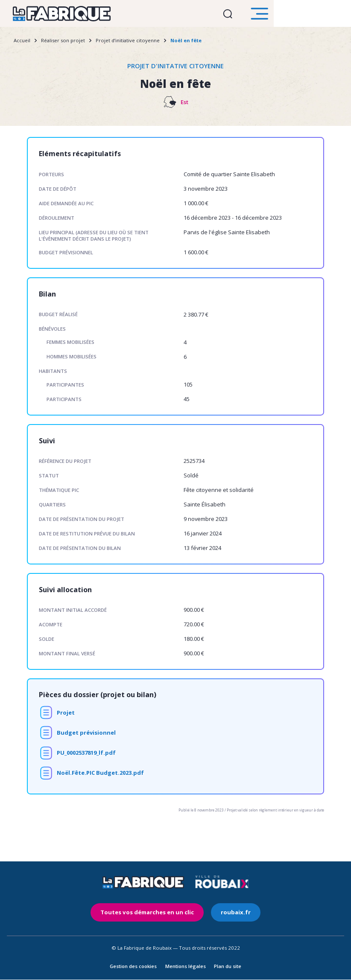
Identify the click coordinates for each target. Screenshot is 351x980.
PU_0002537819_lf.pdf (86, 756)
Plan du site (228, 967)
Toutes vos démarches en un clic (151, 914)
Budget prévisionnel (86, 735)
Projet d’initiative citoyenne (128, 43)
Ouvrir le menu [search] (336, 15)
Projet (66, 715)
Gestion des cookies (133, 967)
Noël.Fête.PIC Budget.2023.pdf (100, 776)
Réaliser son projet (63, 43)
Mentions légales (186, 967)
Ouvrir (301, 15)
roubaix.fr (230, 914)
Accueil (22, 43)
